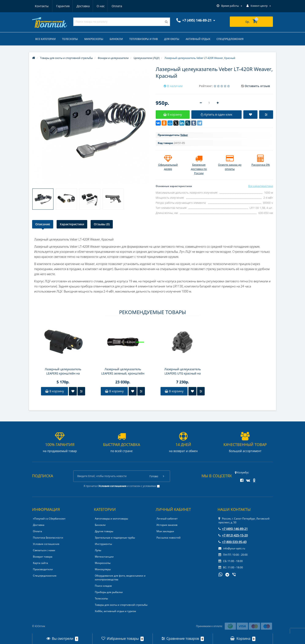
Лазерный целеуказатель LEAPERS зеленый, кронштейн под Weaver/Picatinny (123, 371)
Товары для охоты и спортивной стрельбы (121, 605)
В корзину (54, 391)
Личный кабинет (167, 519)
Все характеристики (261, 186)
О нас (81, 6)
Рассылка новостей (169, 538)
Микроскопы (94, 39)
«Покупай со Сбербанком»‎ (49, 519)
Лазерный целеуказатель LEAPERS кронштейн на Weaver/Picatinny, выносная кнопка (63, 371)
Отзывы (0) (102, 224)
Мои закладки (165, 531)
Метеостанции (104, 557)
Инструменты (103, 544)
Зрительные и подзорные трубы (115, 538)
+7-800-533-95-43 (232, 542)
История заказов (167, 525)
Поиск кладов (103, 586)
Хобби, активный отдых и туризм (115, 611)
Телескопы (70, 39)
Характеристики (72, 224)
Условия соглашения (46, 544)
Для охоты (172, 39)
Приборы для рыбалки (109, 592)
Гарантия (42, 6)
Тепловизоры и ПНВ (144, 39)
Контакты (117, 6)
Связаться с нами (44, 550)
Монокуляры (103, 569)
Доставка (63, 6)
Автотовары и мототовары (111, 519)
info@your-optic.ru (232, 548)
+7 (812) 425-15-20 (233, 535)
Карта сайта (40, 563)
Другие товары (104, 531)
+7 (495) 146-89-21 (233, 529)
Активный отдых (198, 39)
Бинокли (116, 39)
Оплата (98, 6)
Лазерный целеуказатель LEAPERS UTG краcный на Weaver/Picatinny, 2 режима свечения (182, 371)
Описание (43, 224)
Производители (43, 569)
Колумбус (242, 472)
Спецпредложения (230, 39)
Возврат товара (43, 557)
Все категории (46, 39)
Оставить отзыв (257, 86)
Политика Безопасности (48, 538)
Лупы (98, 550)
